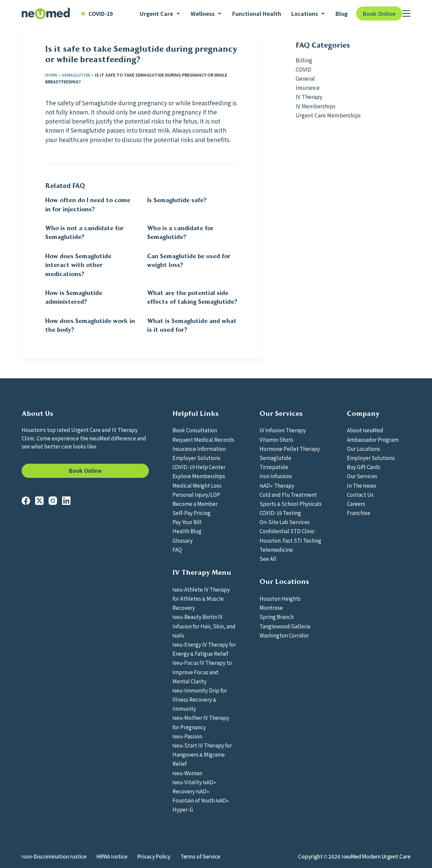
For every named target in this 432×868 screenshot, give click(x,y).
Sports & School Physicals (291, 504)
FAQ (177, 549)
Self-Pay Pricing (192, 513)
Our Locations (363, 449)
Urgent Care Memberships (328, 115)
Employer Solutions (196, 458)
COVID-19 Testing (280, 513)
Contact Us (360, 494)
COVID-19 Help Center (199, 467)
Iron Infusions (276, 476)
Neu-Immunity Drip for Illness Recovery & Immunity (200, 699)
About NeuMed (365, 430)
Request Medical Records (203, 439)
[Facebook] (26, 501)
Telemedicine (276, 549)
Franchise (359, 513)
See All (268, 559)
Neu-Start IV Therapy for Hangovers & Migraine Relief (202, 754)
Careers (356, 504)
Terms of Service (200, 857)
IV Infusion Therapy (283, 430)
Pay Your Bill (187, 522)
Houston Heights (280, 598)
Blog (342, 13)
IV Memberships (316, 106)
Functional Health (257, 13)
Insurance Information (199, 449)
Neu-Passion (187, 736)
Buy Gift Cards (364, 467)
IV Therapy (309, 97)
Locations (308, 13)
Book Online (379, 13)
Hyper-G (183, 809)
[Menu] (406, 13)
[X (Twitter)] (39, 501)
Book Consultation (195, 430)
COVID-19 (97, 13)
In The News (362, 485)
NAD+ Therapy (277, 485)
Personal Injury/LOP (196, 494)
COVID (303, 69)
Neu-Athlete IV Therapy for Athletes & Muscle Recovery (201, 598)
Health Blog (187, 531)
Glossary (183, 540)
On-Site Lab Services (285, 522)
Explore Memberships (199, 476)
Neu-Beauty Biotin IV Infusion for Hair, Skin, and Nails (204, 626)
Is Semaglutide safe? (177, 200)
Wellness (206, 13)
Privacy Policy (154, 857)
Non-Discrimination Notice (54, 857)
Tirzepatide (274, 467)
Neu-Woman (187, 773)
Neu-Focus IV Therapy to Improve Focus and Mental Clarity (202, 672)
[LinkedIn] (66, 501)
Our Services (362, 476)
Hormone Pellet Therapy (290, 449)
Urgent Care (160, 13)
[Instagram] (53, 501)
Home (51, 75)
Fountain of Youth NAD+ (201, 800)
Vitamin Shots (276, 439)
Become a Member (195, 504)
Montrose (271, 607)
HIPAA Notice (112, 857)
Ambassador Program (373, 439)
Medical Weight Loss (197, 485)
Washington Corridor (284, 635)
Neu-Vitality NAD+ (194, 782)
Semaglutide (76, 75)
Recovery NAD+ (191, 791)
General (305, 78)
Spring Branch (277, 617)
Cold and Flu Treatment (288, 494)
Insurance (308, 87)
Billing (304, 60)
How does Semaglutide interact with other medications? (78, 265)
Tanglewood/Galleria (285, 626)
